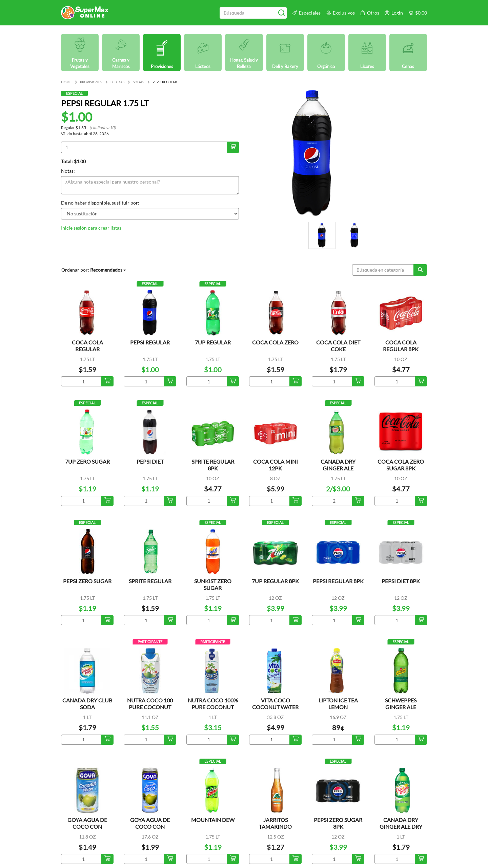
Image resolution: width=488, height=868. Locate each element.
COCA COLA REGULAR (87, 346)
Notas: (68, 171)
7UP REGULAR (213, 342)
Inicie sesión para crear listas (91, 228)
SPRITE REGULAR (150, 581)
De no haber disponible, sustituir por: (100, 203)
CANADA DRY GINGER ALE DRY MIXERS (401, 827)
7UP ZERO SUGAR (87, 461)
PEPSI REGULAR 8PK (338, 581)
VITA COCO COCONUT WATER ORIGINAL (275, 707)
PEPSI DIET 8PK (401, 581)
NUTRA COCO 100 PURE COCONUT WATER (150, 707)
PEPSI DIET (150, 461)
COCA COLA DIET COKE (338, 346)
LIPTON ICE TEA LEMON (338, 704)
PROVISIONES (91, 82)
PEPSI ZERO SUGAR (87, 581)
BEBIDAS (117, 82)
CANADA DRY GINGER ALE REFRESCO (338, 468)
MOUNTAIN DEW (213, 820)
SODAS (138, 82)
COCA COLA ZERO (275, 342)
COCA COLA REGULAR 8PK (401, 346)
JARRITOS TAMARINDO (275, 823)
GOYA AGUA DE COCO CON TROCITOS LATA (87, 827)
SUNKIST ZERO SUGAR (213, 584)
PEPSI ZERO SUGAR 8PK (338, 823)
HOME (66, 82)
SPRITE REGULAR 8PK (213, 465)
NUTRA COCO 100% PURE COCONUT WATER (213, 707)
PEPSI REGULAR (150, 342)
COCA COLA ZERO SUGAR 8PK (401, 465)
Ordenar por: (94, 270)
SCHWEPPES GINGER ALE (401, 704)
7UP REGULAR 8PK (275, 581)
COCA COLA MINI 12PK (276, 465)
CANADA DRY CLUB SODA (87, 704)
